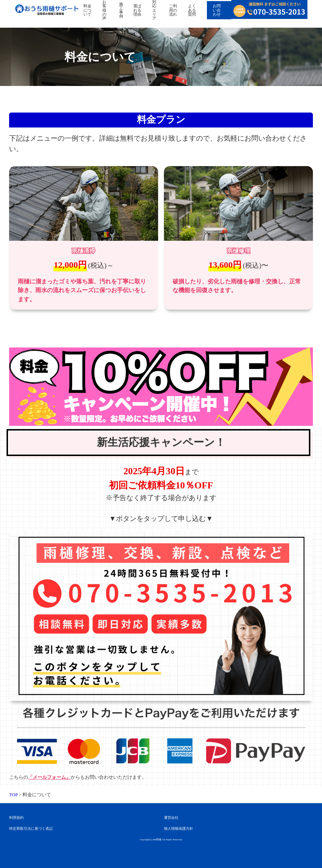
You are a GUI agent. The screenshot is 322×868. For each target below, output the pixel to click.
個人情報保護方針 (178, 828)
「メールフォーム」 (49, 777)
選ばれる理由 (137, 10)
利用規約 (16, 818)
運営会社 (171, 818)
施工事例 (121, 10)
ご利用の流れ (173, 10)
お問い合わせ (217, 10)
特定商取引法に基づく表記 (31, 828)
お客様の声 (104, 10)
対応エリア (154, 10)
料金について (87, 10)
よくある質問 (192, 10)
